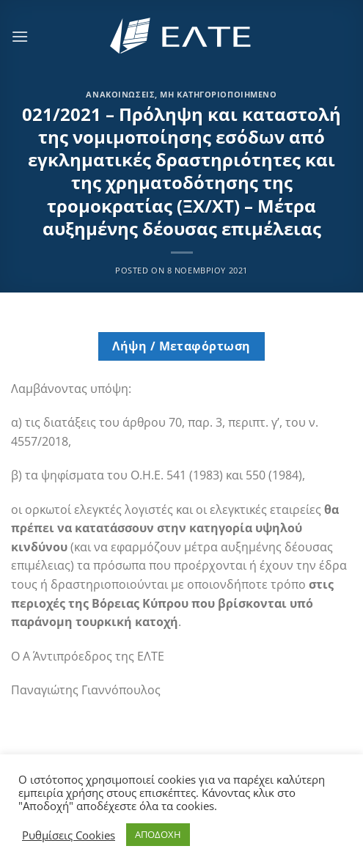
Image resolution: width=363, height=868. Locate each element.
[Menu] (20, 36)
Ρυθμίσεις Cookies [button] (69, 835)
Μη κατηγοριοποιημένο (218, 94)
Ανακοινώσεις (120, 94)
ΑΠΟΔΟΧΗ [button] (158, 834)
